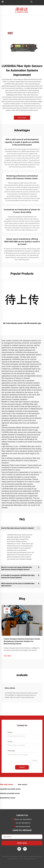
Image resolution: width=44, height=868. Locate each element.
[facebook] (25, 849)
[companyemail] (25, 827)
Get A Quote (22, 118)
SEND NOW (22, 843)
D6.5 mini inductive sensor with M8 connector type (22, 323)
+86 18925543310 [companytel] (26, 819)
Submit (22, 767)
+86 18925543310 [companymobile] (24, 823)
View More (8, 656)
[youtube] (19, 849)
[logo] (22, 10)
